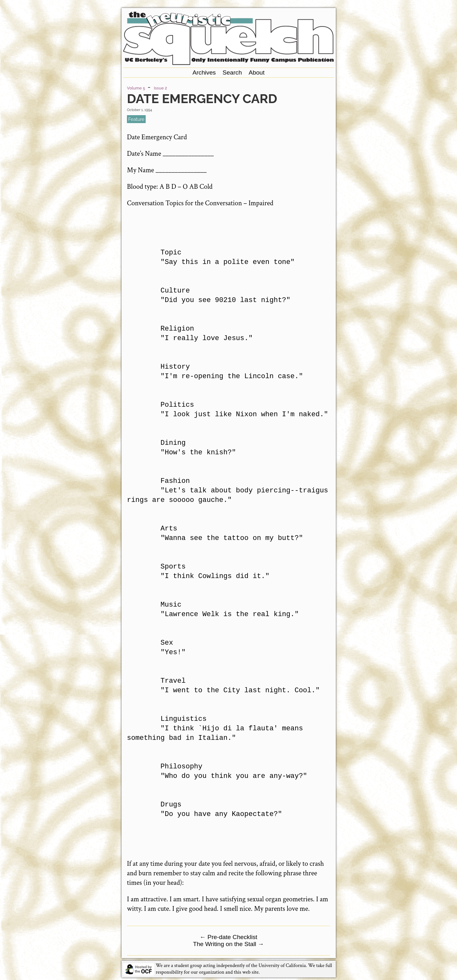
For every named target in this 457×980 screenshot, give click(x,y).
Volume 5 (136, 88)
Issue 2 (161, 88)
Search (232, 72)
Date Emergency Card (202, 99)
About (256, 72)
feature (136, 119)
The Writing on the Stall (228, 944)
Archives (204, 72)
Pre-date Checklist (228, 937)
